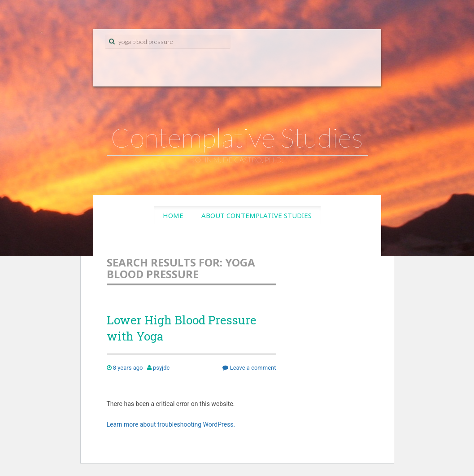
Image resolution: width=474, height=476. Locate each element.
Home (173, 215)
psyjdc (161, 368)
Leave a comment (249, 368)
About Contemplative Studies (257, 215)
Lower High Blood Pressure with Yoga (182, 328)
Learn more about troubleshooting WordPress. (171, 424)
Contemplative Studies (237, 137)
